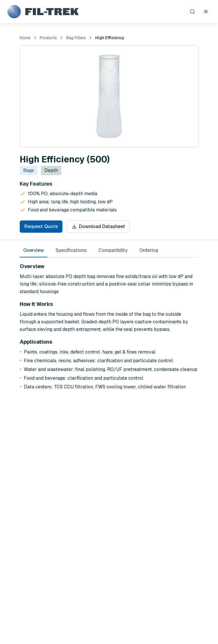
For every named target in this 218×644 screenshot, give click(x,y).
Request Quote (41, 226)
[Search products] (192, 12)
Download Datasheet (99, 226)
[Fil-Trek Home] (43, 12)
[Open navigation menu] (206, 12)
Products (48, 38)
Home (25, 38)
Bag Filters (76, 38)
